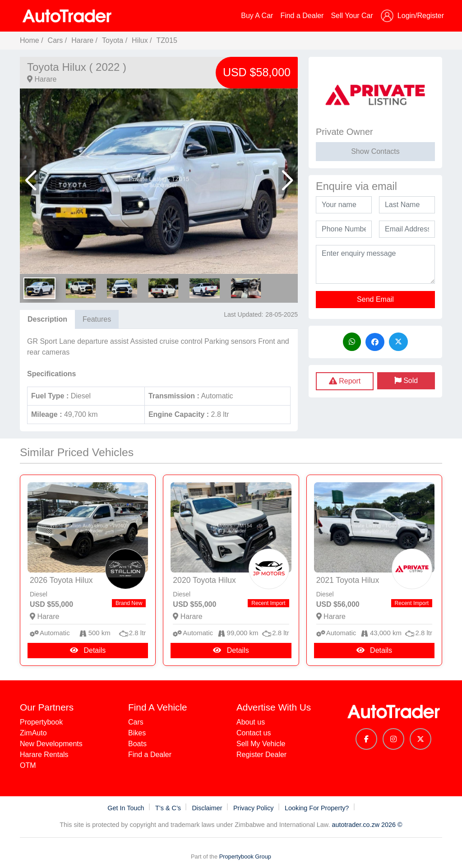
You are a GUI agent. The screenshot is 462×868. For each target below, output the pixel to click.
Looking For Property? (318, 808)
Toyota (114, 40)
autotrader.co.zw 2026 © (367, 825)
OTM (28, 765)
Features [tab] (97, 319)
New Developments (51, 744)
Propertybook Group (245, 856)
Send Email (375, 299)
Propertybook (41, 722)
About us (251, 722)
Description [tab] (47, 319)
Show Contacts (375, 151)
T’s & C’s (169, 808)
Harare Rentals (44, 755)
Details (88, 650)
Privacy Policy (254, 808)
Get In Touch (127, 808)
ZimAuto (33, 733)
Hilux (140, 40)
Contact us (254, 733)
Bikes (137, 733)
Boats (137, 744)
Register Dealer (261, 755)
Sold (406, 381)
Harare (82, 40)
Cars (55, 40)
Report (345, 381)
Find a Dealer (302, 16)
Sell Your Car (352, 16)
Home (30, 40)
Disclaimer (208, 808)
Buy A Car (257, 16)
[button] (30, 181)
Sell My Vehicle (261, 744)
